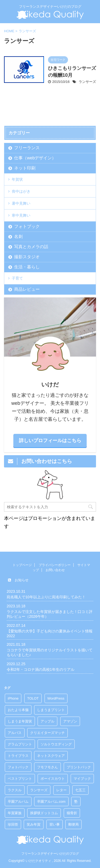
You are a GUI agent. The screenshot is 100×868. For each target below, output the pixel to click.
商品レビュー (27, 289)
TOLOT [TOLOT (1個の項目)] (33, 698)
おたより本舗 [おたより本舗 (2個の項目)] (18, 710)
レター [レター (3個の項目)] (61, 790)
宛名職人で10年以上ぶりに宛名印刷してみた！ (46, 597)
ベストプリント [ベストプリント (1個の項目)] (20, 779)
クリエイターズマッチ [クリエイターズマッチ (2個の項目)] (47, 733)
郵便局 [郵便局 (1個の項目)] (73, 824)
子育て (17, 278)
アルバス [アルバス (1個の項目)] (15, 733)
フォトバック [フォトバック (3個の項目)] (18, 767)
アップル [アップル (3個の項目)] (47, 721)
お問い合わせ (55, 570)
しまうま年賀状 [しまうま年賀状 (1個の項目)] (20, 721)
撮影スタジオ (27, 257)
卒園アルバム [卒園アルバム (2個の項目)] (18, 802)
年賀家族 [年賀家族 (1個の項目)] (15, 813)
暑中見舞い (21, 203)
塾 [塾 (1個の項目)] (76, 802)
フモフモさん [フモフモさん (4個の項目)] (47, 767)
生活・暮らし (27, 267)
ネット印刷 (25, 168)
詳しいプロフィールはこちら (50, 441)
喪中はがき (21, 191)
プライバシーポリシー (55, 565)
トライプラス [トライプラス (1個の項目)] (18, 756)
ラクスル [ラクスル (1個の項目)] (15, 790)
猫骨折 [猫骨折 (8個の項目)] (72, 813)
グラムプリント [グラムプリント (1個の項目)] (20, 744)
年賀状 (17, 179)
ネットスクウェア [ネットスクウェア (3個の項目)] (51, 756)
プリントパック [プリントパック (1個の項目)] (79, 767)
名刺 (18, 237)
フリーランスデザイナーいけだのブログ (50, 854)
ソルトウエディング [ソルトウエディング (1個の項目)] (56, 744)
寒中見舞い (21, 215)
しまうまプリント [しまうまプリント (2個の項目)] (51, 710)
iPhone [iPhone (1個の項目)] (13, 698)
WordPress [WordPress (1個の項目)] (56, 698)
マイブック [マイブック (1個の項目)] (82, 779)
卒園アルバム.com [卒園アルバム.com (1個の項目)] (51, 802)
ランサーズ (87, 82)
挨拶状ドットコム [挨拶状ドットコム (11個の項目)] (44, 813)
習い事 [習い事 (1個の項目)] (55, 824)
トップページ (22, 565)
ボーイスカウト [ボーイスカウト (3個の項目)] (53, 779)
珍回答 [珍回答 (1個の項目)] (13, 824)
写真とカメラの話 (31, 247)
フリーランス (27, 148)
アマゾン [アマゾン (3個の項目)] (70, 721)
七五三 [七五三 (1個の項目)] (80, 790)
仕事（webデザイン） (35, 158)
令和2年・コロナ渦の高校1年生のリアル (41, 669)
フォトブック (27, 226)
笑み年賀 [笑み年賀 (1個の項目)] (34, 824)
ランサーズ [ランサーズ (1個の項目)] (39, 790)
